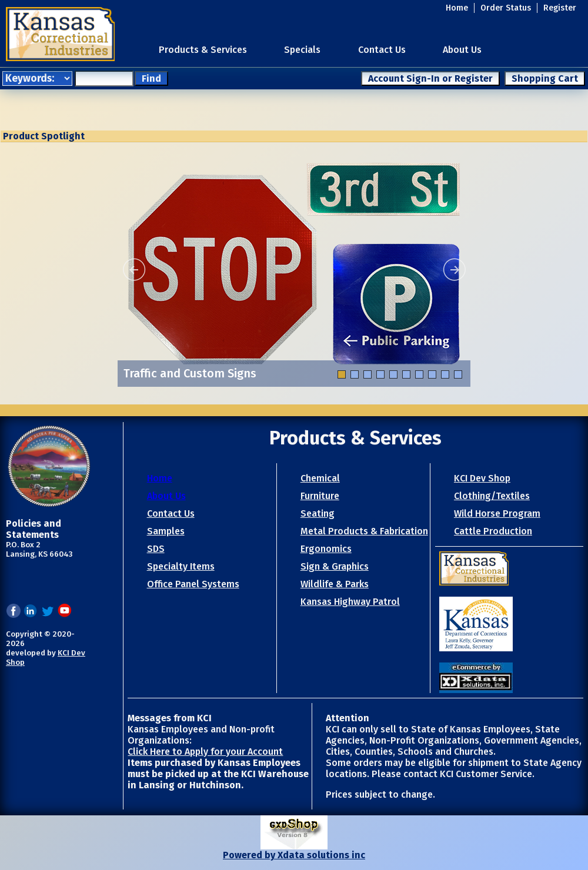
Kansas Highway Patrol (350, 602)
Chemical (320, 478)
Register (560, 8)
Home (457, 8)
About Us (462, 50)
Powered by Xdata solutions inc (294, 855)
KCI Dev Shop (482, 478)
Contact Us (382, 50)
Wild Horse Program (497, 513)
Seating (318, 513)
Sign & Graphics (335, 566)
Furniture (320, 496)
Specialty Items (181, 566)
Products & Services (203, 50)
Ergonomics (326, 549)
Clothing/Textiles (492, 496)
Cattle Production (493, 531)
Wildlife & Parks (335, 584)
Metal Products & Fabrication (364, 531)
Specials (302, 50)
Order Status (506, 8)
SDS (156, 549)
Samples (166, 531)
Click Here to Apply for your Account (205, 752)
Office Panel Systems (193, 584)
